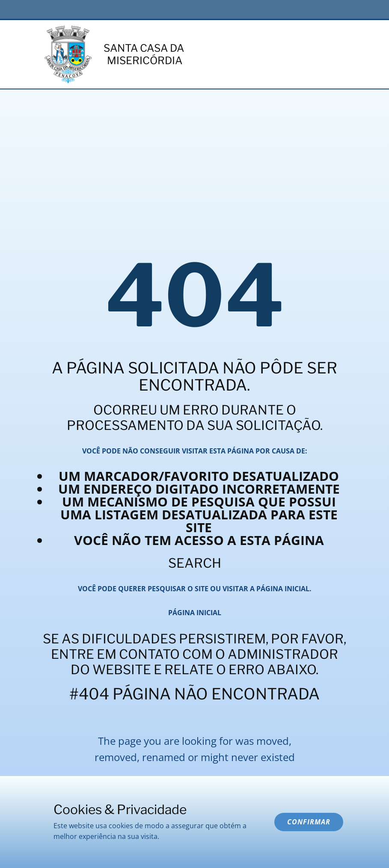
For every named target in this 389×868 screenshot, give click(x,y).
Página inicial (195, 613)
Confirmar (309, 822)
